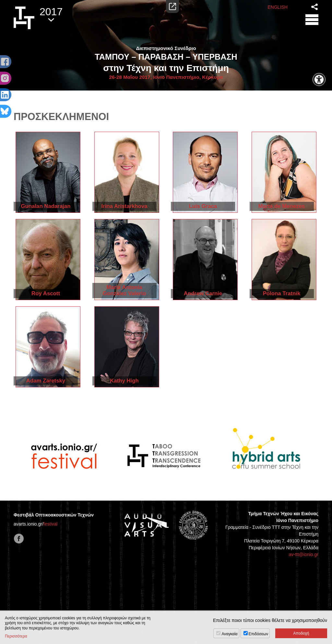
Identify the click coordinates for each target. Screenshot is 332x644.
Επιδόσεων (258, 634)
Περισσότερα (16, 636)
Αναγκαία (229, 634)
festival (51, 524)
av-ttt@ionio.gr (304, 554)
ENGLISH (278, 7)
